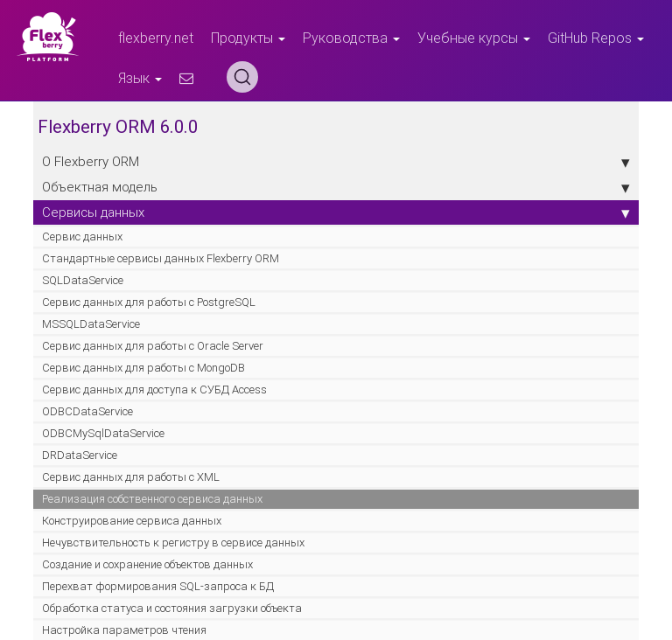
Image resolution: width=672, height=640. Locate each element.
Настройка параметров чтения (124, 630)
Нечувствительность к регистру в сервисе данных (173, 543)
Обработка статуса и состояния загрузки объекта (172, 608)
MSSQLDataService (91, 324)
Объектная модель (336, 187)
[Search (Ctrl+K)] (242, 77)
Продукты (248, 38)
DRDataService (80, 455)
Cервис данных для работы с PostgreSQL (149, 302)
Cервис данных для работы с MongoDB (143, 368)
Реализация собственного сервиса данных (152, 499)
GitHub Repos (596, 38)
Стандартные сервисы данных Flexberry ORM (161, 258)
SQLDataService (83, 280)
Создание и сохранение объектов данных (147, 564)
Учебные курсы (474, 38)
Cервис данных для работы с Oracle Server (153, 346)
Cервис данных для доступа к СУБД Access (154, 390)
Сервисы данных (336, 212)
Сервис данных (82, 237)
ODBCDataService (87, 411)
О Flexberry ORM (336, 162)
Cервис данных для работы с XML (131, 477)
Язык (140, 78)
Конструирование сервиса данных (132, 521)
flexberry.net (156, 38)
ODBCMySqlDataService (103, 433)
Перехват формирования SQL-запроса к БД (158, 586)
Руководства (351, 38)
